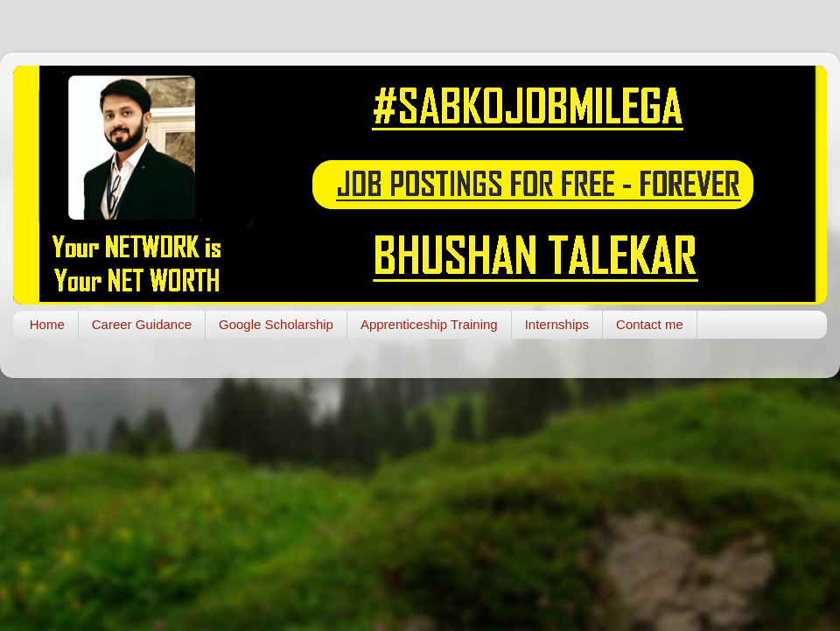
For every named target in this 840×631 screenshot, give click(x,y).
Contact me (650, 324)
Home (47, 324)
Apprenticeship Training (429, 324)
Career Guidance (142, 324)
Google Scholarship (276, 324)
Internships (557, 324)
